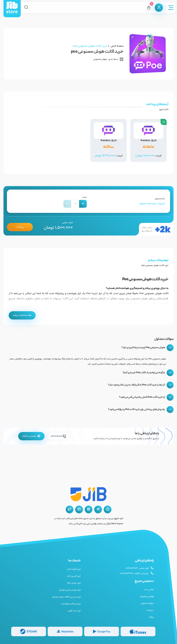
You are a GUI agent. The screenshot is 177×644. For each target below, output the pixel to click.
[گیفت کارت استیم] (29, 631)
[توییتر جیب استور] (70, 509)
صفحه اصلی (117, 46)
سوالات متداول (147, 603)
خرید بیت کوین (74, 611)
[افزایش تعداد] (83, 204)
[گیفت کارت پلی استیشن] (65, 631)
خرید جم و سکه (74, 583)
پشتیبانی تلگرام (31, 436)
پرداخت (20, 227)
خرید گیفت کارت (74, 569)
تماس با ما (149, 590)
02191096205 (58, 436)
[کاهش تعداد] (67, 204)
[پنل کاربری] (159, 8)
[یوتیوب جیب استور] (79, 509)
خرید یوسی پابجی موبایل (70, 590)
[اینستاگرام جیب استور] (108, 509)
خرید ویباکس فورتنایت (71, 604)
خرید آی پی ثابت (74, 576)
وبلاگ (151, 617)
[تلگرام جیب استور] (98, 509)
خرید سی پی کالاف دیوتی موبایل (66, 597)
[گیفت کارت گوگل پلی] (102, 631)
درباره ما (150, 610)
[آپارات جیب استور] (89, 509)
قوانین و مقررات (147, 596)
